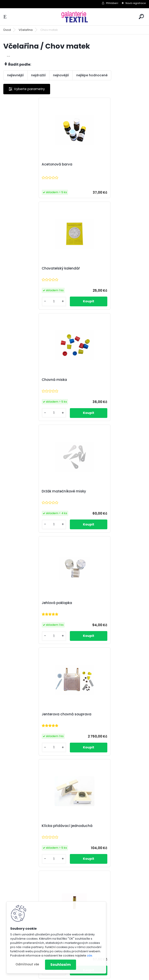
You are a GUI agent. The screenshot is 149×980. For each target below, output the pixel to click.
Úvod (7, 30)
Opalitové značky (23, 722)
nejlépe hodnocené (92, 75)
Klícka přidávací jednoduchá (34, 499)
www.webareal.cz (92, 976)
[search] (141, 17)
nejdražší (38, 75)
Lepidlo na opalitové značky (103, 499)
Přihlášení (112, 3)
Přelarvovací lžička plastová (104, 722)
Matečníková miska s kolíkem (34, 610)
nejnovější (61, 75)
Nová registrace (136, 3)
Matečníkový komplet (98, 610)
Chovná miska (21, 276)
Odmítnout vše (27, 964)
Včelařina (26, 30)
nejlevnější (15, 75)
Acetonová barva (24, 167)
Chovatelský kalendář (98, 164)
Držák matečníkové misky (102, 276)
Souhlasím (61, 965)
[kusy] (91, 198)
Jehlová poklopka (23, 387)
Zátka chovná (92, 834)
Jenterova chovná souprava (104, 387)
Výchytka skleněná (25, 834)
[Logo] (74, 17)
